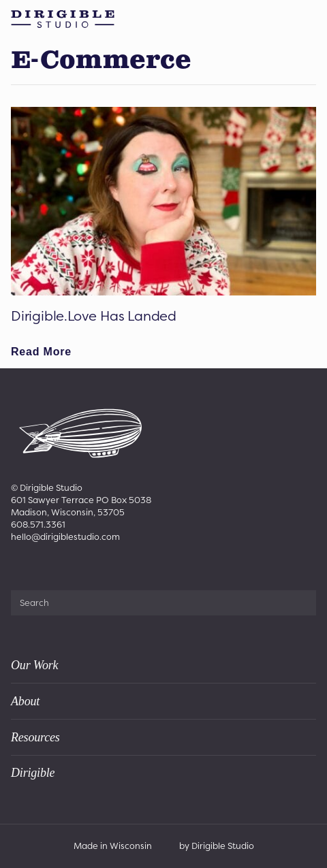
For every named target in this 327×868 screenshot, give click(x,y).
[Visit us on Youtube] (77, 567)
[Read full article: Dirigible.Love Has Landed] (41, 352)
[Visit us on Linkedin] (58, 567)
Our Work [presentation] (34, 665)
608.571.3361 (38, 525)
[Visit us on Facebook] (18, 567)
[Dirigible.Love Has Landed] (163, 201)
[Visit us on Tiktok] (96, 567)
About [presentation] (25, 701)
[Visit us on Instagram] (38, 567)
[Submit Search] (300, 602)
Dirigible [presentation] (33, 773)
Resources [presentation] (35, 737)
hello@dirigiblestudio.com (65, 537)
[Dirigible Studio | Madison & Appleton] (63, 19)
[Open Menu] (311, 19)
